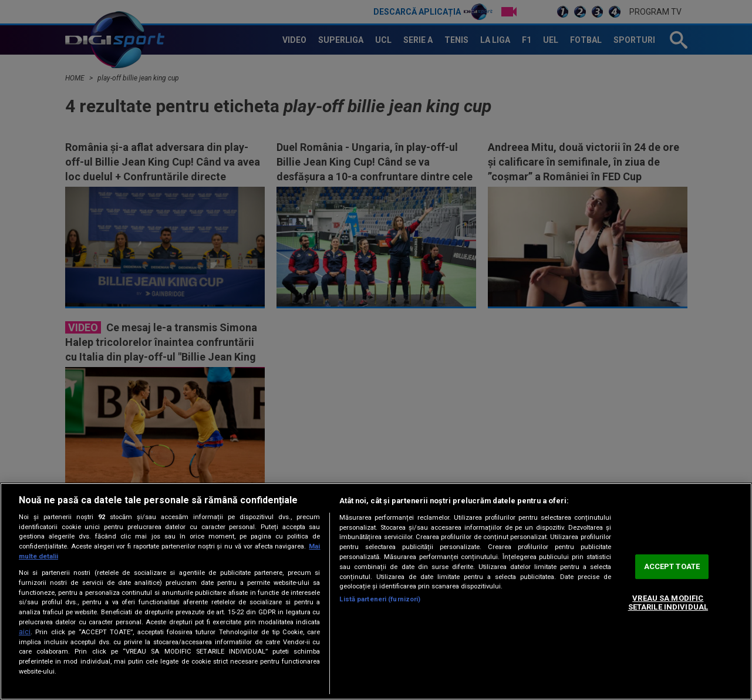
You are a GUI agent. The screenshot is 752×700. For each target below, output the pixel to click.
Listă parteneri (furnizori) (380, 599)
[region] (376, 591)
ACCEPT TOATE (672, 566)
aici (25, 632)
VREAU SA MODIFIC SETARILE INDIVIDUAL (668, 603)
